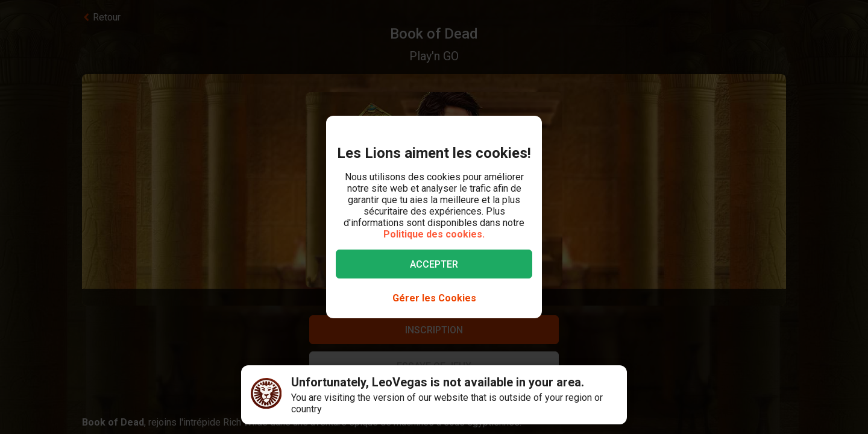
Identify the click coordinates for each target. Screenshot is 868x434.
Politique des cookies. (434, 234)
